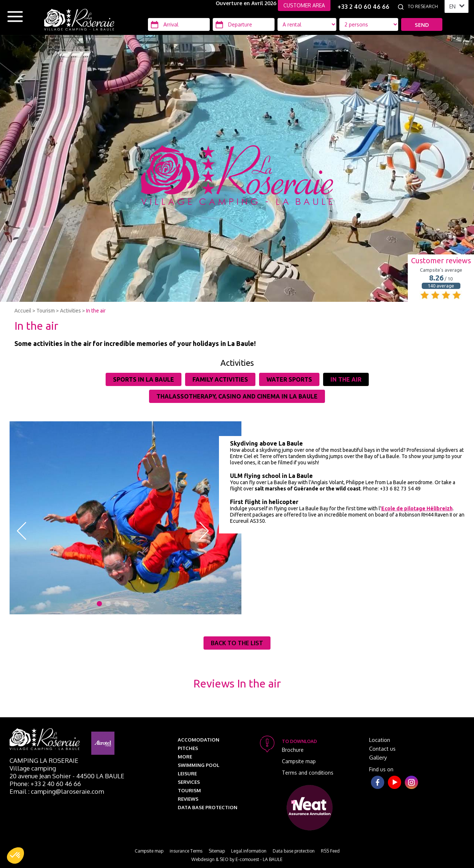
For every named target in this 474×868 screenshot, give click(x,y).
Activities (70, 311)
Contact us (382, 749)
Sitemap (217, 851)
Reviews (188, 799)
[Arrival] (179, 24)
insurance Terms (186, 851)
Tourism (46, 311)
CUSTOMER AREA (304, 5)
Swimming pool (199, 765)
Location (380, 740)
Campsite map (299, 761)
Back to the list (237, 643)
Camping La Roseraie (44, 760)
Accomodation (199, 740)
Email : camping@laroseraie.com (57, 791)
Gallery (378, 758)
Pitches (188, 748)
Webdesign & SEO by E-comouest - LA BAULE (237, 859)
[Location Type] (369, 24)
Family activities (220, 379)
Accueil (23, 311)
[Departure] (244, 24)
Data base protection (208, 807)
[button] (15, 856)
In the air (96, 311)
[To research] (424, 7)
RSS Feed (330, 851)
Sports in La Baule (144, 379)
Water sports (289, 379)
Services (189, 782)
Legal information (249, 851)
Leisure (187, 774)
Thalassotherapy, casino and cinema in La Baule (237, 396)
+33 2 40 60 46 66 (363, 7)
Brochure (293, 750)
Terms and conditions (308, 773)
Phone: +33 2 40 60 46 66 (45, 784)
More (185, 757)
